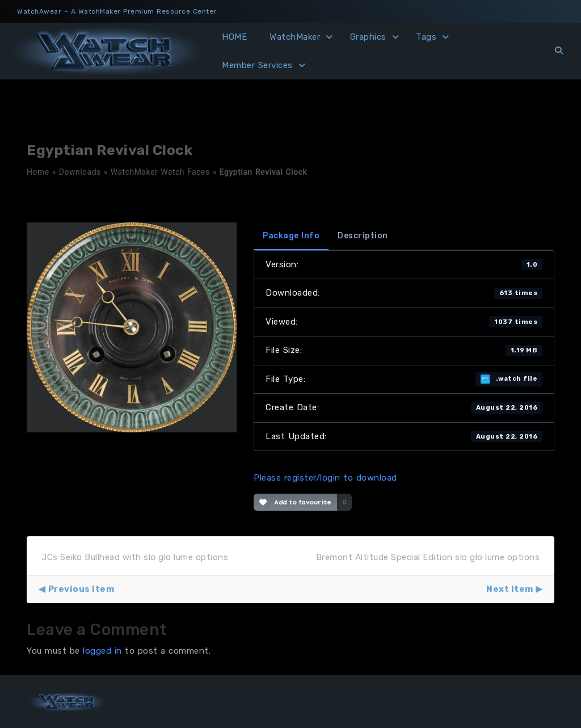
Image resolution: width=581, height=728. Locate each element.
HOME (234, 37)
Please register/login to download (325, 478)
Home (38, 172)
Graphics (368, 37)
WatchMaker (295, 37)
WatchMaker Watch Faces (160, 172)
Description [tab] (363, 236)
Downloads (80, 172)
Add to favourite (295, 502)
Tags (426, 37)
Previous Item (81, 589)
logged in (102, 651)
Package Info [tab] (291, 236)
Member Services (257, 65)
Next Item (510, 589)
